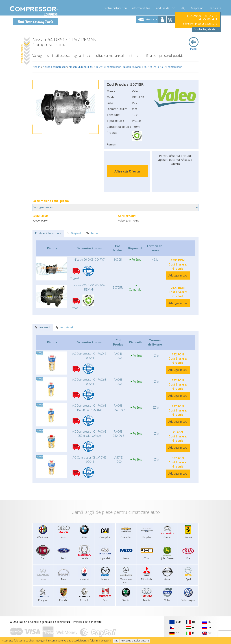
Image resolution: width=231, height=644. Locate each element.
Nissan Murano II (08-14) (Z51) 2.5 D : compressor (152, 67)
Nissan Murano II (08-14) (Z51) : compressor (95, 67)
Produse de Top (165, 7)
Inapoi (194, 44)
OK (116, 640)
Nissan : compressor (55, 67)
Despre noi (197, 7)
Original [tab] (74, 233)
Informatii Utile (141, 7)
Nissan (36, 67)
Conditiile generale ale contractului (50, 622)
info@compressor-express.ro (200, 23)
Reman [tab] (93, 233)
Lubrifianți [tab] (64, 327)
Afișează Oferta (127, 171)
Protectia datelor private (87, 622)
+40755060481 (207, 19)
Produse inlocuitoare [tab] (48, 233)
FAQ (183, 7)
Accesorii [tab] (43, 327)
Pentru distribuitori (115, 7)
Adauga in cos (178, 275)
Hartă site (215, 7)
